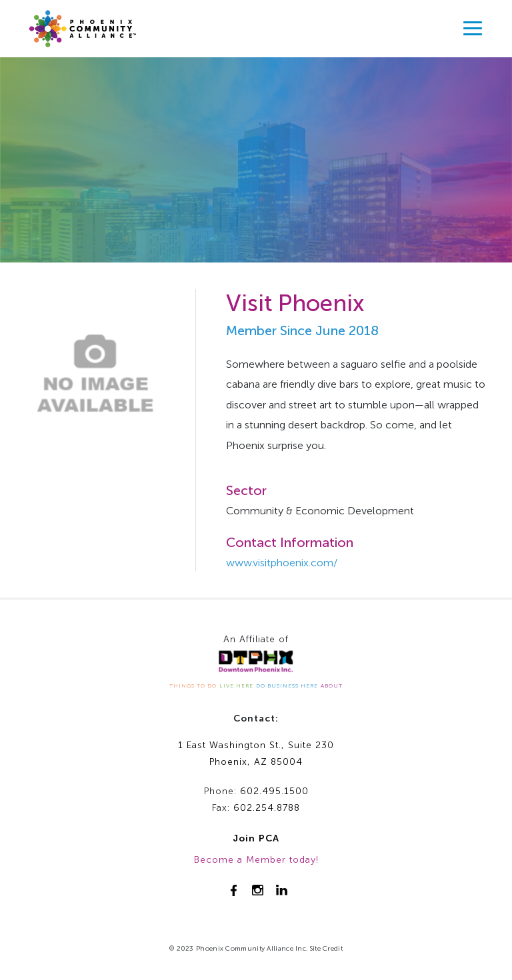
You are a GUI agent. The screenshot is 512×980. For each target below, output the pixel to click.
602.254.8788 (267, 808)
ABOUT (332, 686)
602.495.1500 (274, 791)
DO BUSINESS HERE (287, 686)
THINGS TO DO (193, 686)
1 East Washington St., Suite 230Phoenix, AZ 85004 (256, 753)
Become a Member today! (256, 860)
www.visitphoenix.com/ (282, 563)
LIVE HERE (236, 686)
